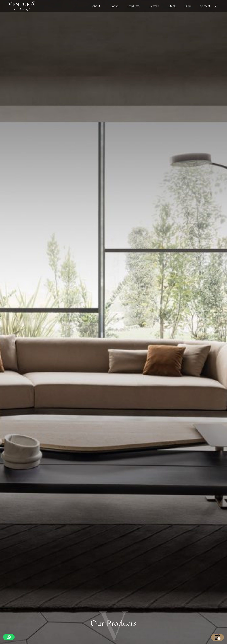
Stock (172, 6)
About (96, 6)
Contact (205, 6)
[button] (9, 637)
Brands (114, 6)
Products (134, 6)
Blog (188, 6)
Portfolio (154, 6)
